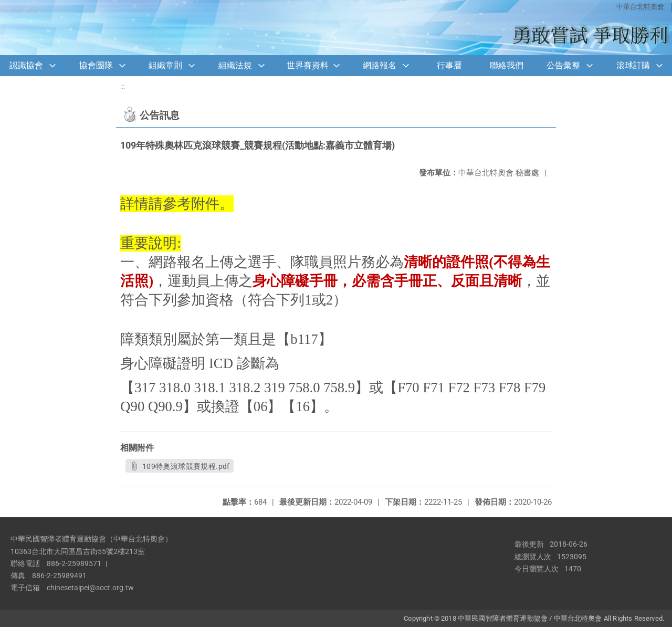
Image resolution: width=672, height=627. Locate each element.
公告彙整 (563, 65)
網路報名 (380, 65)
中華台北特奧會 (640, 7)
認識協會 (26, 65)
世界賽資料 (308, 65)
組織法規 (235, 65)
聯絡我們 (507, 65)
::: (123, 86)
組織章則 (165, 65)
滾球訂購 (633, 65)
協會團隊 (96, 65)
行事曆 (449, 65)
